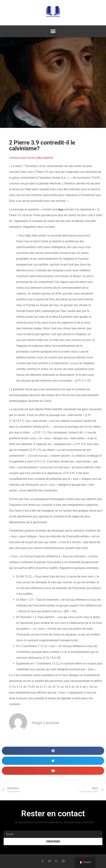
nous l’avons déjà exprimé (36, 158)
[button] (53, 31)
